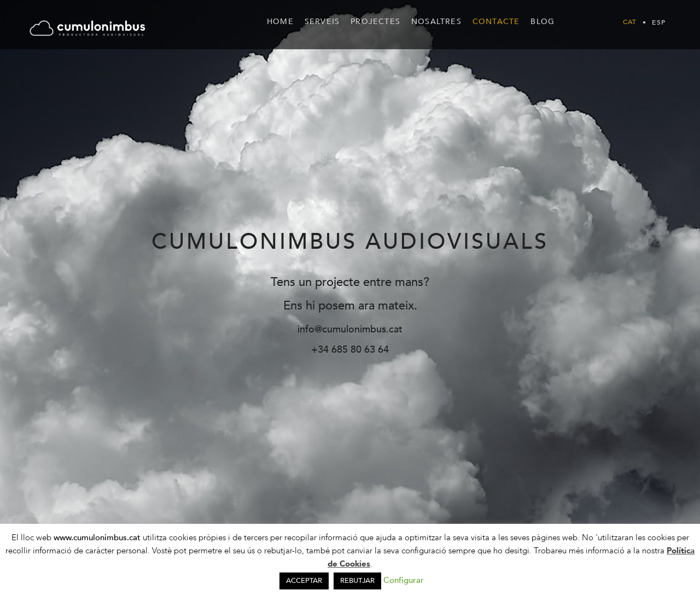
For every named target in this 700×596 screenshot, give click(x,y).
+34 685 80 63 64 (350, 350)
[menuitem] (630, 22)
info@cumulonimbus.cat (350, 329)
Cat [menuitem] (630, 22)
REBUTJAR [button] (357, 581)
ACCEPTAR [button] (304, 581)
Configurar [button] (404, 580)
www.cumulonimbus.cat (98, 537)
